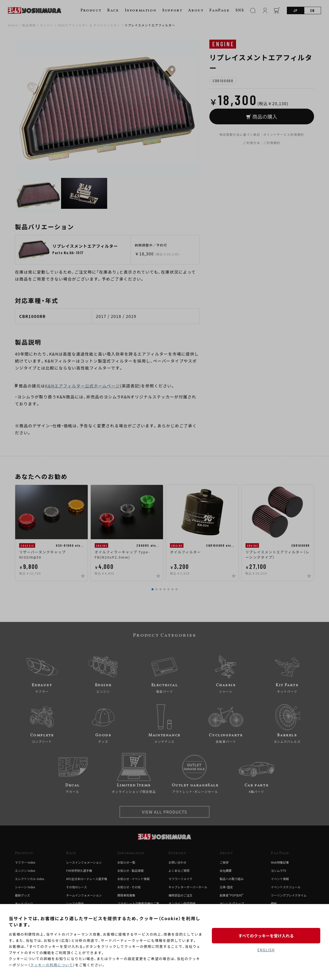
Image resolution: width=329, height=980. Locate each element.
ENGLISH (266, 950)
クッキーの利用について (52, 965)
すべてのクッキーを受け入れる (266, 936)
